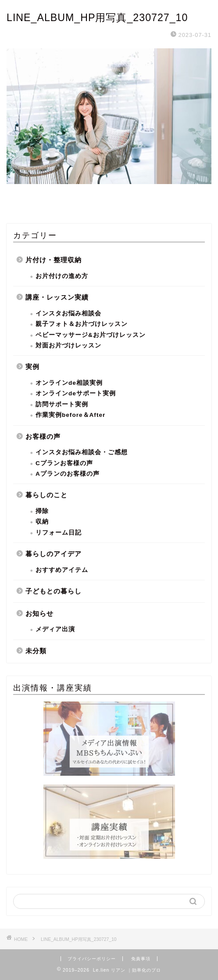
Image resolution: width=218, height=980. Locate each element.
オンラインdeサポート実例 (76, 393)
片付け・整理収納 (54, 260)
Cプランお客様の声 (64, 463)
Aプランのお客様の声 (68, 474)
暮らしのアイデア (54, 554)
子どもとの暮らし (54, 591)
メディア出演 (55, 629)
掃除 (42, 511)
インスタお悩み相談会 (68, 313)
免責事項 (141, 959)
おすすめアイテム (62, 570)
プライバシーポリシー (92, 959)
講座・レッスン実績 (57, 297)
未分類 (36, 651)
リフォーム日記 (59, 533)
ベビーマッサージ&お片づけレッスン (91, 335)
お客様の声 (43, 436)
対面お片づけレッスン (68, 345)
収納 (42, 522)
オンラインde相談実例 (69, 383)
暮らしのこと (46, 495)
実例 (32, 367)
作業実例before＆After (70, 415)
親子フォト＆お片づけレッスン (82, 324)
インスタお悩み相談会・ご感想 (82, 452)
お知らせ (39, 613)
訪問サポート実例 (62, 404)
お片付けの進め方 (62, 276)
